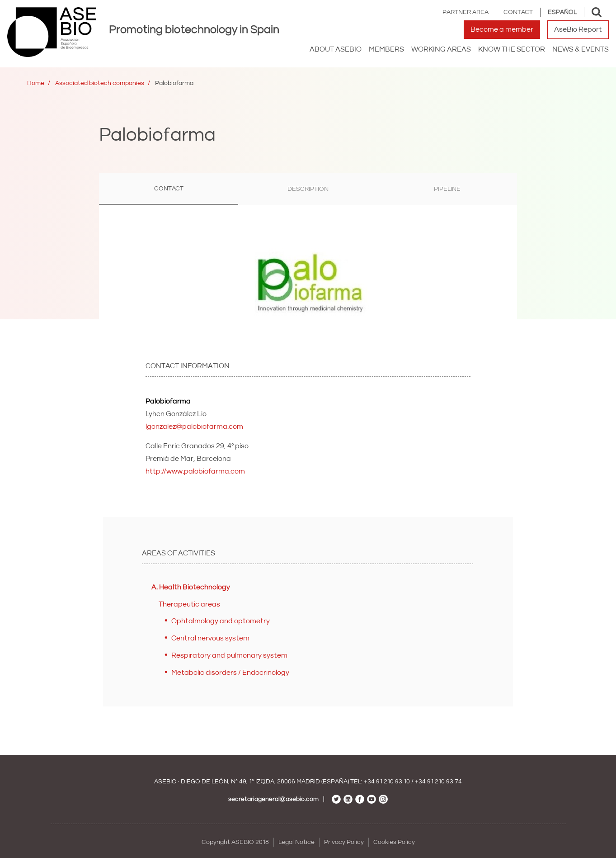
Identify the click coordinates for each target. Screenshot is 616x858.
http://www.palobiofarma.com (195, 471)
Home (36, 83)
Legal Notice (296, 842)
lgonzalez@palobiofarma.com (194, 427)
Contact (518, 12)
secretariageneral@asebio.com (273, 799)
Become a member (502, 29)
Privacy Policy (344, 842)
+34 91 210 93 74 (438, 782)
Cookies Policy (394, 842)
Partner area (466, 12)
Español (562, 12)
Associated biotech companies (100, 83)
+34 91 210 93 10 (387, 782)
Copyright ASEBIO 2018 (235, 842)
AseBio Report (578, 29)
